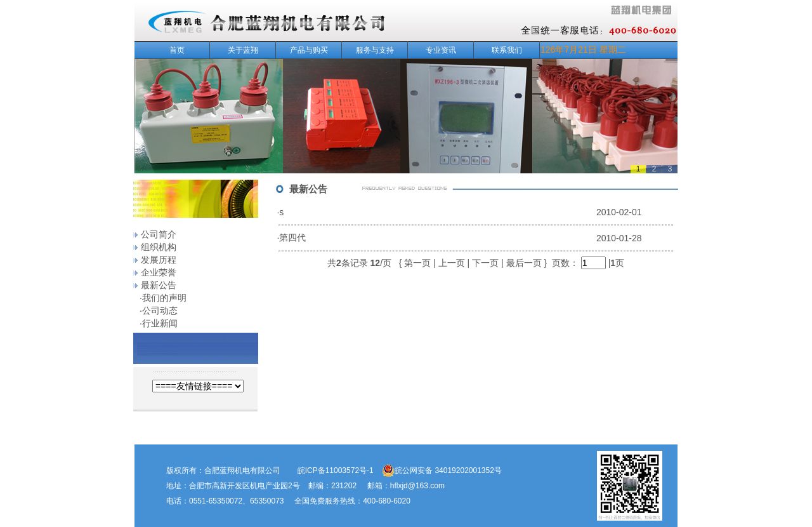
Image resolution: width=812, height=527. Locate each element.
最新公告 (159, 285)
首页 (177, 50)
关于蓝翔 (250, 50)
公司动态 (160, 310)
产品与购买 (314, 50)
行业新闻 (160, 323)
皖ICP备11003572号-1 (336, 470)
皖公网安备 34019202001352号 (442, 470)
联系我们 (507, 50)
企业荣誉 (159, 272)
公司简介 (159, 234)
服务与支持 (380, 50)
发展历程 (159, 260)
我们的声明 (164, 298)
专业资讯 (448, 50)
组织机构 (159, 247)
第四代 (292, 237)
